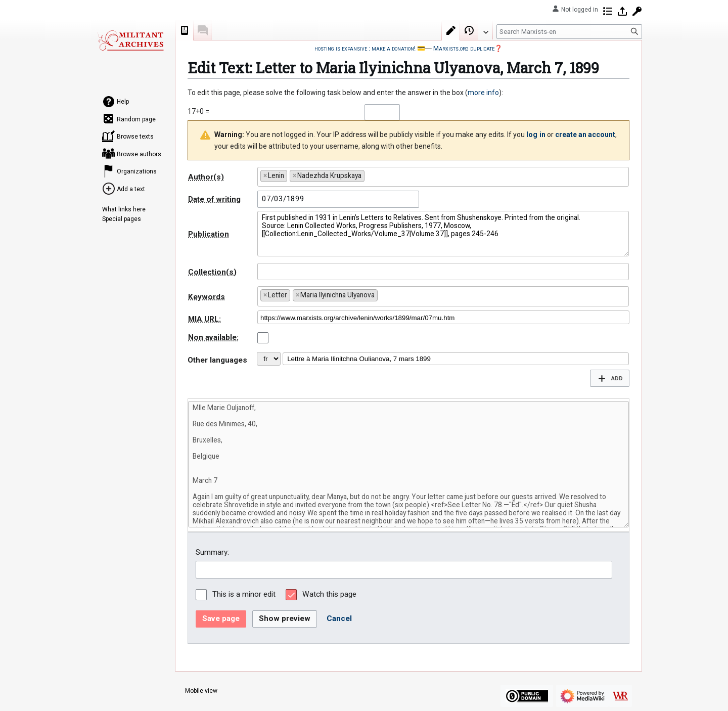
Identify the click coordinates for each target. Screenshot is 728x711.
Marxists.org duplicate (464, 48)
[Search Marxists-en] (569, 32)
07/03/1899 (283, 199)
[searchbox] (370, 174)
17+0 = (198, 111)
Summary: (212, 552)
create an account (585, 135)
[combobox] (443, 177)
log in (536, 135)
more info (483, 93)
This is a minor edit (244, 594)
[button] (610, 378)
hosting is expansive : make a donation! (365, 48)
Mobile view (201, 691)
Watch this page (329, 594)
